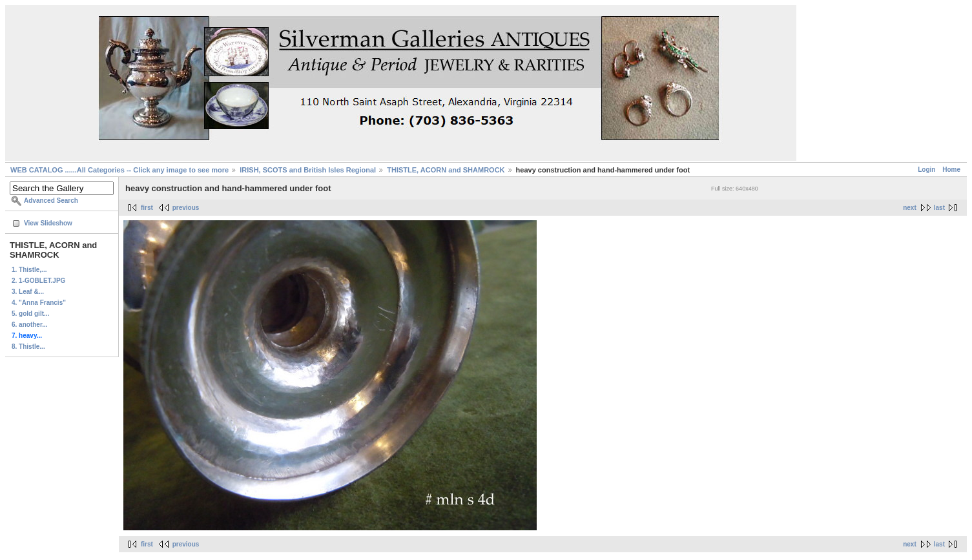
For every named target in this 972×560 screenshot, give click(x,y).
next (910, 208)
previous (186, 208)
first (147, 208)
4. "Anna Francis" (39, 303)
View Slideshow (48, 223)
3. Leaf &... (28, 292)
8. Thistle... (28, 347)
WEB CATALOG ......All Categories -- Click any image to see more (119, 170)
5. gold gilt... (30, 314)
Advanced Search (51, 201)
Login (926, 170)
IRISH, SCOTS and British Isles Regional (308, 170)
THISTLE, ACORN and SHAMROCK (446, 170)
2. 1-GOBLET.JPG (38, 281)
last (939, 208)
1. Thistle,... (29, 270)
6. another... (30, 325)
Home (951, 170)
